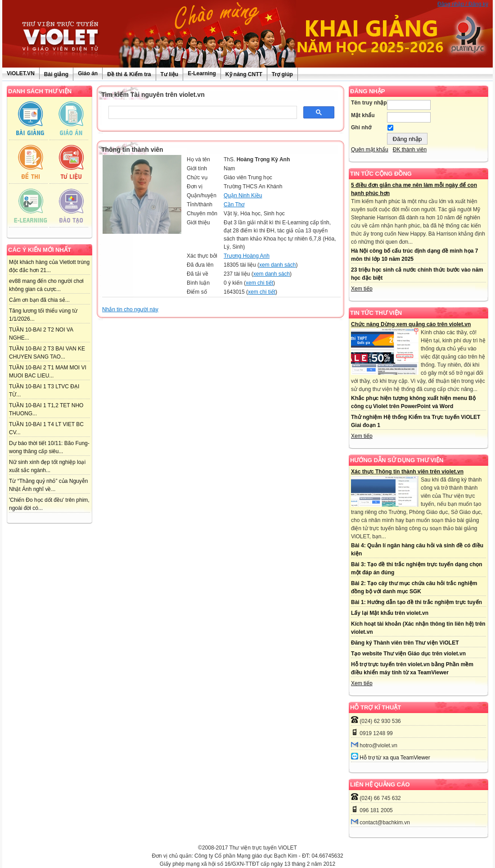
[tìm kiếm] (202, 113)
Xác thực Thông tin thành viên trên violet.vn (407, 472)
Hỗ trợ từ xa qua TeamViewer (395, 758)
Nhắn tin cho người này (130, 309)
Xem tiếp (362, 289)
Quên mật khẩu (370, 150)
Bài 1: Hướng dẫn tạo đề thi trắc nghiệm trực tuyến (416, 602)
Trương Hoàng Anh (247, 256)
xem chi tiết (259, 283)
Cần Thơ (234, 205)
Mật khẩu (363, 115)
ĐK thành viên (410, 150)
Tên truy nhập (369, 103)
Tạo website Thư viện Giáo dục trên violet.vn (408, 654)
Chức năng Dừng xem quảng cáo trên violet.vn (411, 324)
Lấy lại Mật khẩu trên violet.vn (390, 613)
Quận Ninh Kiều (243, 195)
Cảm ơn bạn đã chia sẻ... (39, 300)
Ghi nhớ (361, 127)
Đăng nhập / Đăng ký (463, 4)
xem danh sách (277, 265)
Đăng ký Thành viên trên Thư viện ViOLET (405, 643)
